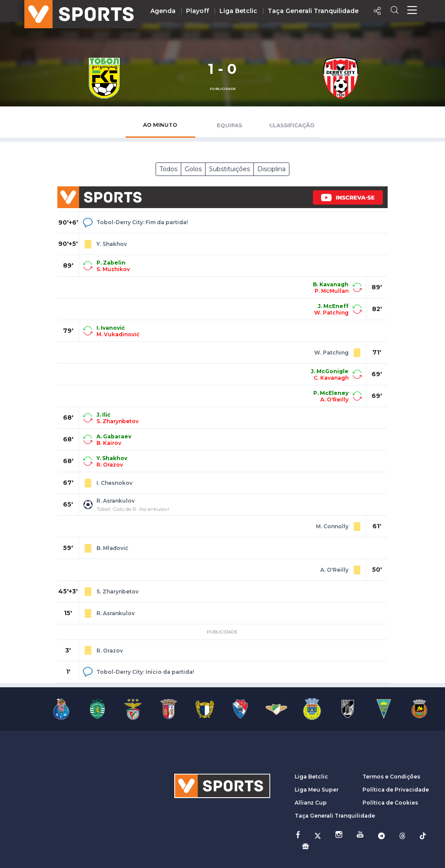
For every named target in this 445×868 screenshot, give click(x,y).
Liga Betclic (238, 11)
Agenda (163, 11)
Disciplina (271, 169)
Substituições (229, 169)
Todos (168, 169)
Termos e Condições (391, 777)
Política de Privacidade (396, 790)
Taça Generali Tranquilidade (313, 11)
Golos (193, 169)
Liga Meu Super (317, 790)
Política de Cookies (390, 803)
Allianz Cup (311, 803)
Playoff (198, 11)
